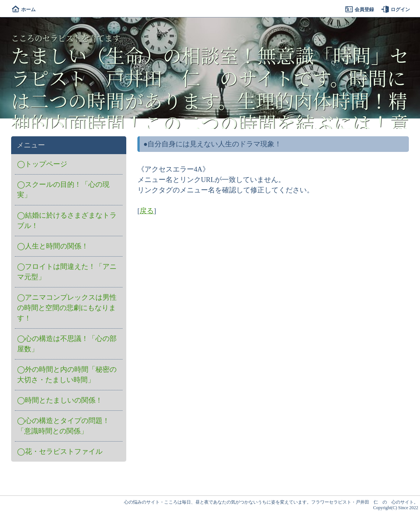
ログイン (396, 9)
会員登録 (360, 9)
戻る (147, 211)
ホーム (24, 9)
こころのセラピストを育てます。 (69, 38)
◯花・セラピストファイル (60, 451)
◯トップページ (42, 164)
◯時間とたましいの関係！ (60, 400)
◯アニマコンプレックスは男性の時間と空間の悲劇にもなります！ (67, 308)
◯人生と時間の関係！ (53, 246)
